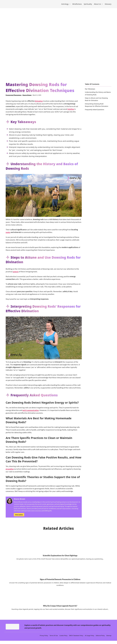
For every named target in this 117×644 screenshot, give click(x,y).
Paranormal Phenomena (14, 97)
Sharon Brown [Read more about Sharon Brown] (27, 97)
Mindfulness (77, 5)
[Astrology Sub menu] (70, 5)
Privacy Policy (44, 639)
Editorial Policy (100, 639)
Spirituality (88, 5)
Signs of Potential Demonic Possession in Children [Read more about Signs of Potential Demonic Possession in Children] (60, 582)
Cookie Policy (63, 639)
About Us (97, 5)
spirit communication (31, 412)
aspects (16, 274)
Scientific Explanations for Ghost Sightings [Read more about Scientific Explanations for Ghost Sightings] (60, 558)
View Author (19, 517)
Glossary (108, 5)
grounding (10, 471)
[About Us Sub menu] (102, 5)
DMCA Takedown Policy (76, 639)
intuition (71, 111)
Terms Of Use (54, 639)
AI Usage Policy (89, 639)
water (8, 234)
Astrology (65, 5)
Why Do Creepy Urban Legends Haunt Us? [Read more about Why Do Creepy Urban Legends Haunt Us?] (60, 608)
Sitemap (109, 639)
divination (39, 103)
